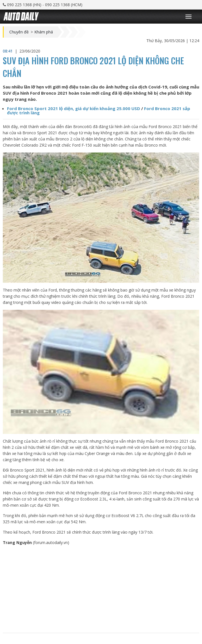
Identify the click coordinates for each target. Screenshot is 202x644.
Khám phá (44, 32)
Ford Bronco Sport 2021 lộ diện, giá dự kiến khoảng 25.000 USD (74, 108)
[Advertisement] (101, 589)
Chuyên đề (19, 32)
